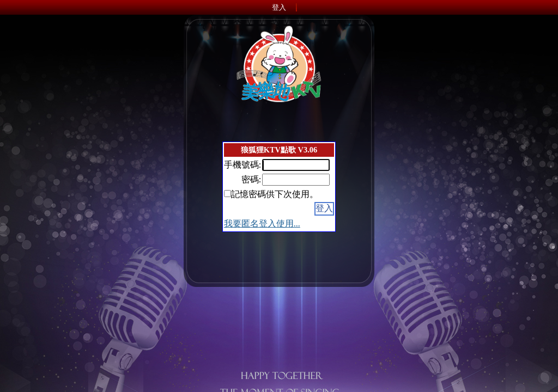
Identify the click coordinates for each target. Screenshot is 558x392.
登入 (279, 7)
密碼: (251, 179)
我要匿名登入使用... (262, 223)
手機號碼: (242, 165)
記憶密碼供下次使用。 (275, 194)
